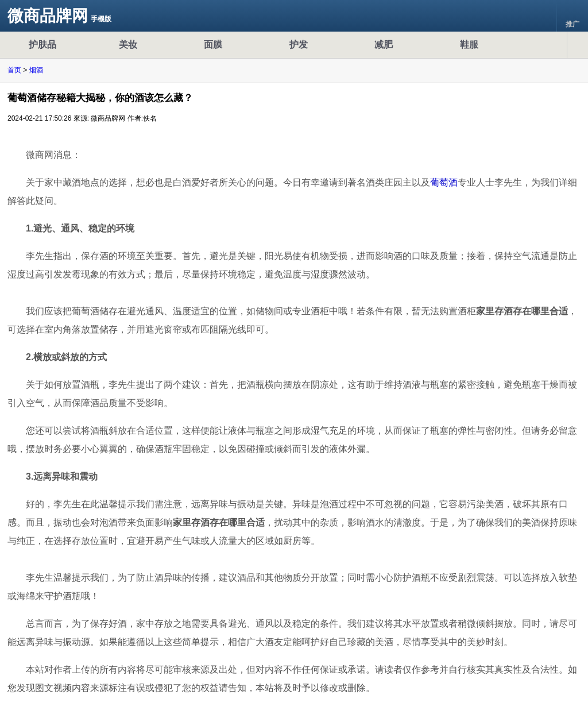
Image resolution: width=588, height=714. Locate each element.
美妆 (128, 45)
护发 (299, 45)
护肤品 (42, 45)
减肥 (384, 45)
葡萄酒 (444, 182)
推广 (572, 16)
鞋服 (469, 45)
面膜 (213, 45)
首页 (14, 70)
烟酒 (36, 70)
